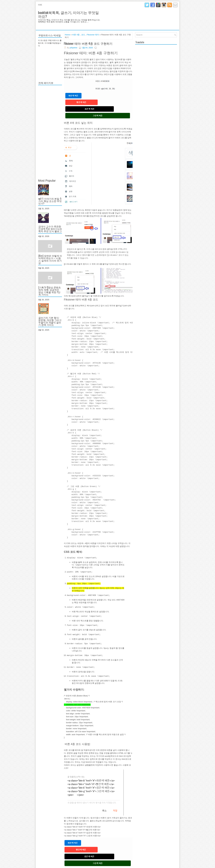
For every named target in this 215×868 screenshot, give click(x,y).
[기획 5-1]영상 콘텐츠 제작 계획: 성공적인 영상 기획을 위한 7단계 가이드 (50, 291)
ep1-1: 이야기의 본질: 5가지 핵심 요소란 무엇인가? (50, 201)
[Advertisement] (50, 132)
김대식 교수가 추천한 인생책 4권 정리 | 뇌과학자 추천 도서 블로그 (50, 229)
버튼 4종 (76, 35)
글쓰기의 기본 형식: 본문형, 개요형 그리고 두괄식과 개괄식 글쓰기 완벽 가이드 (50, 321)
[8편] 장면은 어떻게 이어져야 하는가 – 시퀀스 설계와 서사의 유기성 (50, 259)
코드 (83, 35)
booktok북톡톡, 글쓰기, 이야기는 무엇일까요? (68, 14)
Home (40, 5)
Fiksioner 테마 (93, 35)
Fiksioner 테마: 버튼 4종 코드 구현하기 (88, 43)
